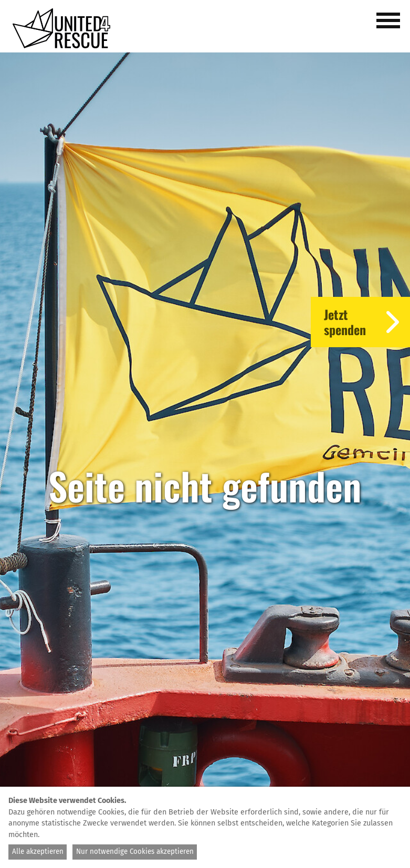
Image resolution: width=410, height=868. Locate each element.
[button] (390, 26)
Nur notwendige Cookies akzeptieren (135, 852)
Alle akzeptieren (38, 852)
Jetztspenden (367, 322)
